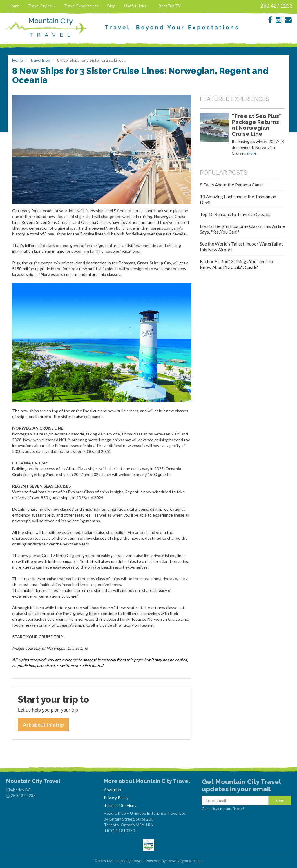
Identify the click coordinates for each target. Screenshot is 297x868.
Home (14, 6)
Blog (111, 6)
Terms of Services (120, 805)
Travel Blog (40, 60)
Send (280, 800)
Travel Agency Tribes (185, 861)
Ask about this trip (43, 725)
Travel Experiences (81, 6)
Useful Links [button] (137, 6)
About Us (113, 790)
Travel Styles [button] (42, 6)
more (252, 153)
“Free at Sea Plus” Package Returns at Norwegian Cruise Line (257, 125)
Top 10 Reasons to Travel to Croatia (235, 214)
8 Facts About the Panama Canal (231, 185)
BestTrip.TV (170, 6)
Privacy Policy (116, 798)
